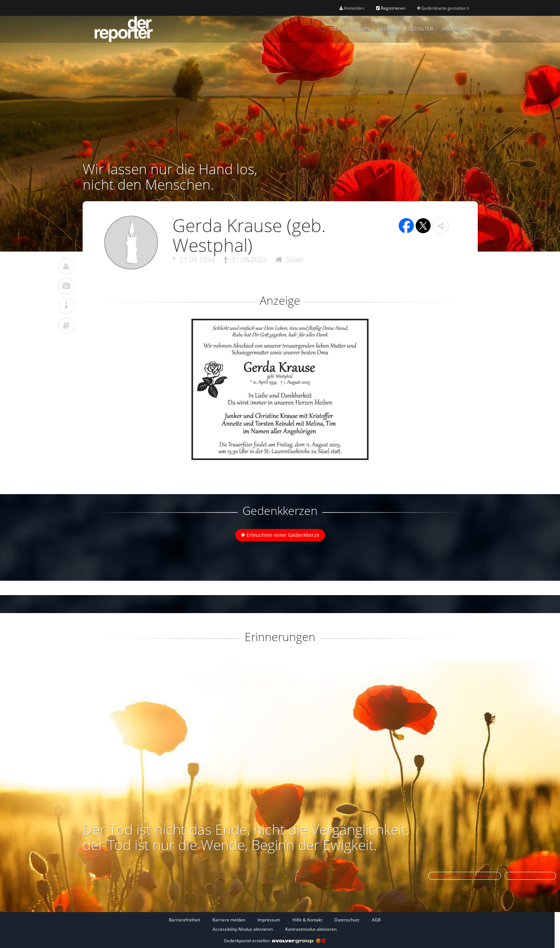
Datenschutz (347, 920)
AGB (376, 920)
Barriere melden (229, 920)
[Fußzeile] (275, 924)
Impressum (269, 920)
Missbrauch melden (530, 876)
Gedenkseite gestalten (443, 8)
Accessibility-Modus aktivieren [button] (243, 929)
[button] (441, 226)
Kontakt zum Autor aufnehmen (465, 876)
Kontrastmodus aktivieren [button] (311, 929)
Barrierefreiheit (184, 920)
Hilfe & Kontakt (307, 920)
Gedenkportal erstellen (275, 941)
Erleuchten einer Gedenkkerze (280, 535)
